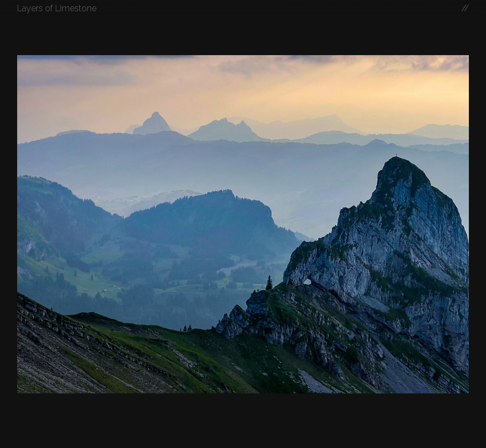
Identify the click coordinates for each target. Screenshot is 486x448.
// (465, 8)
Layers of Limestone (57, 8)
